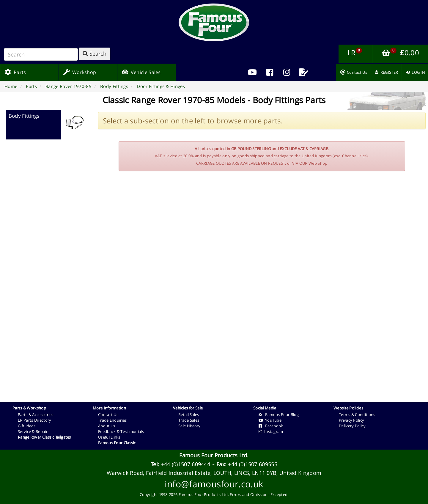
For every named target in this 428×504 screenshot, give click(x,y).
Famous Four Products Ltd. (214, 455)
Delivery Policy (352, 426)
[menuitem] (270, 72)
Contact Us (108, 414)
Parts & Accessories (36, 414)
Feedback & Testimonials (121, 431)
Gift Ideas (27, 426)
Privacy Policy (351, 420)
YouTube (270, 420)
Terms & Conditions (357, 414)
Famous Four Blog (279, 414)
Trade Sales (189, 420)
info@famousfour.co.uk (214, 484)
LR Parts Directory (34, 420)
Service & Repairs (34, 431)
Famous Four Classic (117, 443)
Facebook (271, 426)
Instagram (271, 431)
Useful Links (109, 437)
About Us (107, 426)
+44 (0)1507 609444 (186, 464)
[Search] (41, 54)
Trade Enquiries (112, 420)
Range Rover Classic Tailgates (44, 437)
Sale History (189, 426)
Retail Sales (189, 414)
